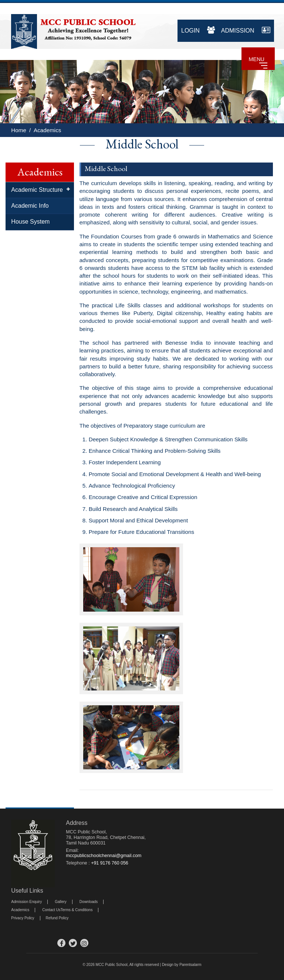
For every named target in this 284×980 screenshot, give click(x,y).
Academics (47, 130)
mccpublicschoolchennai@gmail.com (104, 856)
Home (19, 130)
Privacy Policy (23, 918)
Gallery (61, 902)
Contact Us (51, 910)
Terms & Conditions (77, 910)
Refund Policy (57, 918)
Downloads (89, 902)
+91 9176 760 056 (110, 863)
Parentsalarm (190, 965)
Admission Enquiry (26, 902)
